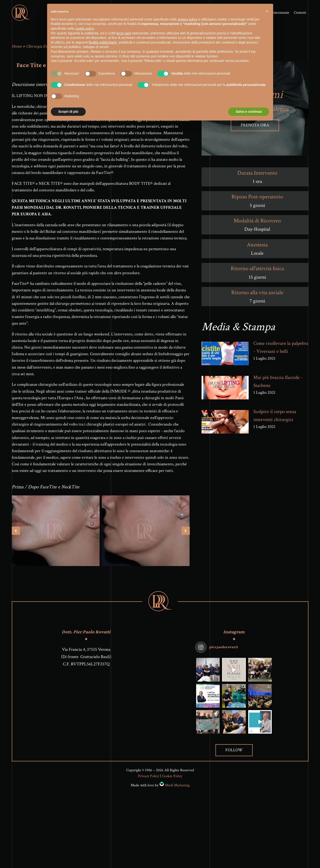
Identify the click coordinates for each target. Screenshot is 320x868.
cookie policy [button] (84, 28)
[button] (267, 11)
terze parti (124, 33)
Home (17, 50)
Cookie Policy (172, 780)
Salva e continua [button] (249, 112)
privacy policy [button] (187, 19)
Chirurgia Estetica (41, 50)
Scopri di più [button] (68, 112)
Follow (234, 754)
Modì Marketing (177, 789)
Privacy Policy (148, 780)
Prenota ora (255, 129)
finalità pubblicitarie (103, 42)
